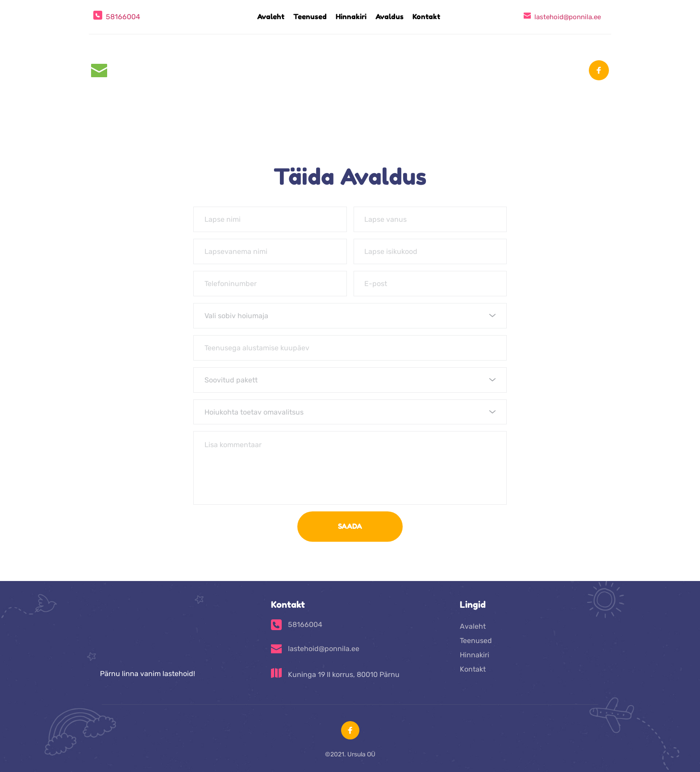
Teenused (476, 641)
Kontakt (473, 670)
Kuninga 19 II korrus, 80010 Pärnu (344, 675)
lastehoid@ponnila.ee (568, 17)
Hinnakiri (475, 655)
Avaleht (473, 627)
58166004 (123, 17)
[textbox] (347, 316)
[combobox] (350, 316)
